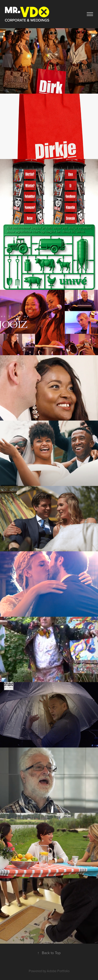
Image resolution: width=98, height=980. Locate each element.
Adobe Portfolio (58, 971)
